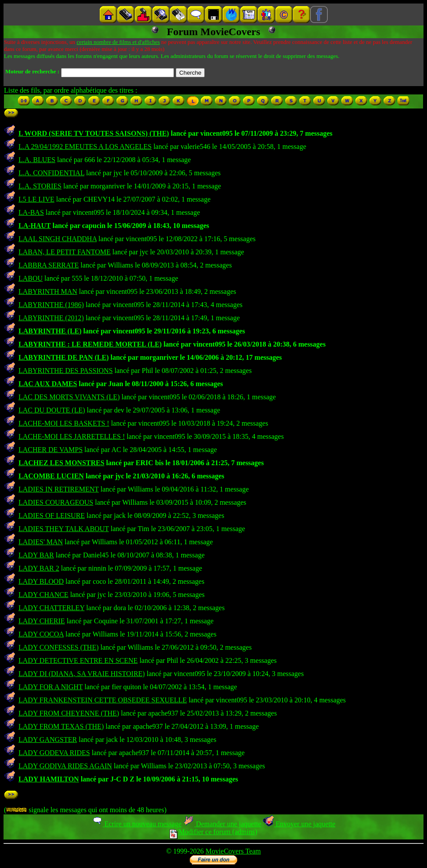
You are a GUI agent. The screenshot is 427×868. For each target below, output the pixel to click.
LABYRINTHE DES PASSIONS (66, 371)
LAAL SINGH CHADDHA (58, 239)
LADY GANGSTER (48, 740)
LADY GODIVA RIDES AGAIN (65, 766)
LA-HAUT (35, 226)
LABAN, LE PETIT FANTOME (65, 252)
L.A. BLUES (37, 160)
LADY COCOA (41, 634)
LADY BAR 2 (39, 568)
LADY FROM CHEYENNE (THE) (69, 713)
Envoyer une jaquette (299, 824)
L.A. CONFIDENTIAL (51, 173)
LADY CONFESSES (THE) (59, 647)
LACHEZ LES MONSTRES (62, 463)
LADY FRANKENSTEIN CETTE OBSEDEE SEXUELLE (103, 700)
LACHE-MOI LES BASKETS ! (64, 423)
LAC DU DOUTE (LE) (52, 410)
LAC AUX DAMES (48, 384)
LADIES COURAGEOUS (56, 502)
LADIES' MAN (41, 542)
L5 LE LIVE (36, 199)
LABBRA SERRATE (49, 265)
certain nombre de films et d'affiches (118, 42)
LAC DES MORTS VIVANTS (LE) (69, 397)
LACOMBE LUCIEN (51, 476)
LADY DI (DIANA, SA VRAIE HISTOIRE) (82, 674)
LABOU (31, 278)
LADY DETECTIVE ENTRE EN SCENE (78, 660)
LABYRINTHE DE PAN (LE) (64, 357)
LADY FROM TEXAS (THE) (61, 726)
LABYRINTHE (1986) (51, 305)
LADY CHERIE (42, 621)
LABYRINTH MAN (48, 291)
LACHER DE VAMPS (51, 450)
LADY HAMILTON (49, 779)
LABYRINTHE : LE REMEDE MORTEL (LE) (90, 344)
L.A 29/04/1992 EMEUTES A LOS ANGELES (85, 146)
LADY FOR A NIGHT (51, 687)
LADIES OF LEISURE (52, 515)
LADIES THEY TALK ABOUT (64, 529)
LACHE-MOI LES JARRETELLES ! (72, 436)
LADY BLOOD (41, 581)
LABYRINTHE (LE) (50, 331)
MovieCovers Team (233, 851)
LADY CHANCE (43, 595)
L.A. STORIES (40, 186)
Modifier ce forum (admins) (213, 832)
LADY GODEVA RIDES (54, 753)
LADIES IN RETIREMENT (59, 489)
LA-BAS (31, 212)
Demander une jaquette (222, 824)
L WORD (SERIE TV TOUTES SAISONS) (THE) (94, 133)
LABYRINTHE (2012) (51, 318)
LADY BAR (36, 555)
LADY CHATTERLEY (51, 608)
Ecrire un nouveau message (137, 824)
